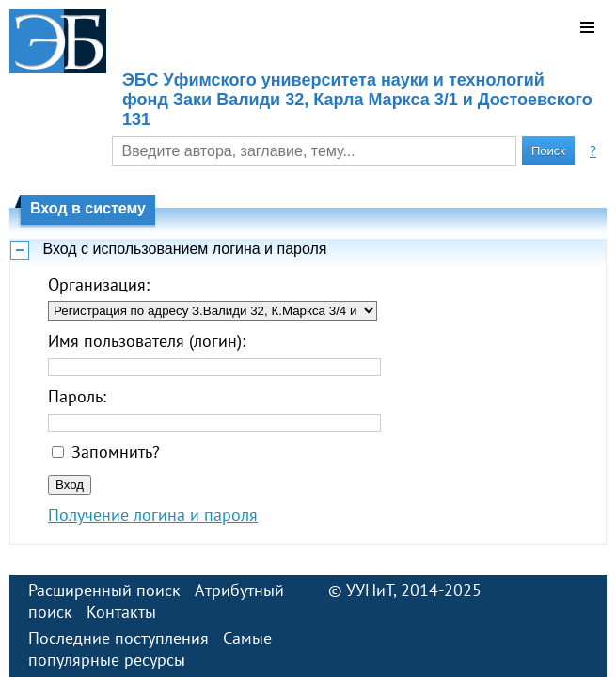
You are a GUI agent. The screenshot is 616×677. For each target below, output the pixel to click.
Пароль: (77, 396)
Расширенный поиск (104, 590)
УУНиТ (370, 590)
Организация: (99, 284)
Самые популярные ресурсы (150, 649)
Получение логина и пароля (153, 515)
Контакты (121, 612)
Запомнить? (116, 452)
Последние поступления (118, 638)
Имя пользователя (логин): (147, 341)
